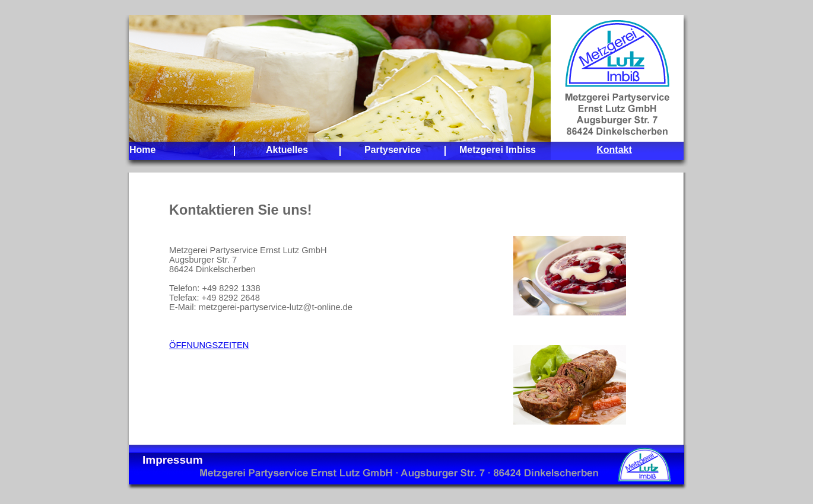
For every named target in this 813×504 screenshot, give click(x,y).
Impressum (173, 460)
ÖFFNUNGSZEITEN (209, 345)
